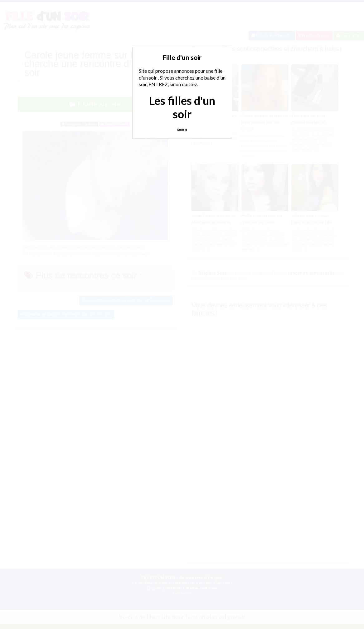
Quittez (182, 130)
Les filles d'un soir (182, 107)
